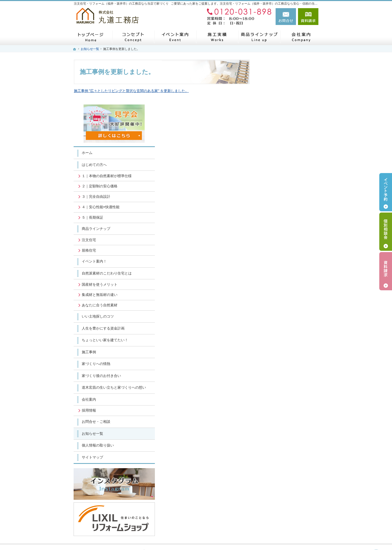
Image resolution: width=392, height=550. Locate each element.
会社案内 (273, 359)
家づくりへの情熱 (280, 319)
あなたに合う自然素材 (283, 260)
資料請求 (308, 17)
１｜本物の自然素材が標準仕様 (290, 131)
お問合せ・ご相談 (280, 381)
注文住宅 (273, 195)
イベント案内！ (278, 216)
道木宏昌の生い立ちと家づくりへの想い (290, 345)
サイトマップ (276, 417)
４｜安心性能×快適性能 (284, 162)
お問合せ (286, 17)
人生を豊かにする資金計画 (287, 283)
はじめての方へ (278, 120)
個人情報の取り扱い (281, 405)
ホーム (271, 108)
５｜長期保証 (276, 173)
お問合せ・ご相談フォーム (288, 502)
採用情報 (273, 370)
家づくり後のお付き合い (285, 331)
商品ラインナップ (280, 184)
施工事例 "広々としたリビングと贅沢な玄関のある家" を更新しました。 (131, 91)
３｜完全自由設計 (280, 152)
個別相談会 (386, 232)
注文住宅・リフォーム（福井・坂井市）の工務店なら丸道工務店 (247, 538)
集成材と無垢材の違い (283, 250)
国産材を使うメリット (283, 239)
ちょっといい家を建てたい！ (289, 295)
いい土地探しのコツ (281, 271)
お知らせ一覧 (276, 393)
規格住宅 (273, 205)
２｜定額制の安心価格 (283, 141)
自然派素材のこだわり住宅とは (290, 228)
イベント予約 (386, 192)
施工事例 (273, 307)
